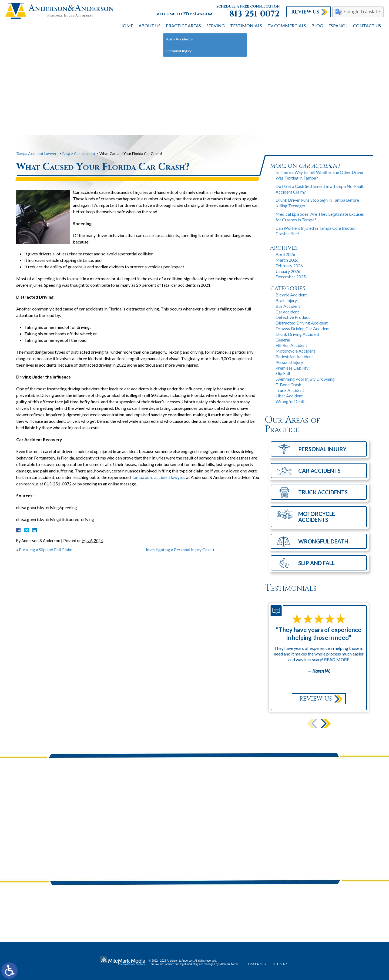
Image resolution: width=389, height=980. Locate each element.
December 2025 (291, 277)
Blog (317, 26)
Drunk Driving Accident (297, 334)
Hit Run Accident (291, 345)
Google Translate (362, 11)
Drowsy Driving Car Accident (303, 328)
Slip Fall (283, 373)
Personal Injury (289, 362)
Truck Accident (290, 390)
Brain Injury (286, 300)
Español (338, 26)
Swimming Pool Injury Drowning (305, 379)
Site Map (280, 964)
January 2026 (288, 271)
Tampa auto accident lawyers (158, 477)
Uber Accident (289, 396)
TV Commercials (287, 26)
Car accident (85, 153)
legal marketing (189, 964)
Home (126, 26)
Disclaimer (257, 964)
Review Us (305, 12)
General (283, 340)
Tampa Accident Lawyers (37, 153)
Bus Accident (288, 306)
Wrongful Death (291, 401)
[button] (326, 723)
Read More (337, 659)
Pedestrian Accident (294, 356)
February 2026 (289, 266)
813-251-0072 (254, 14)
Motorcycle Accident (295, 351)
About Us (150, 26)
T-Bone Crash (288, 385)
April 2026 (285, 254)
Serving (216, 26)
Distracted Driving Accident (302, 323)
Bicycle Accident (291, 295)
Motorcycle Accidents (317, 517)
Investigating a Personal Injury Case (179, 550)
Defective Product (293, 317)
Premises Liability (292, 368)
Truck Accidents (323, 492)
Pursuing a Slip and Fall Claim (46, 550)
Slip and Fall (316, 563)
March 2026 (287, 260)
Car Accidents (319, 471)
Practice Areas (183, 26)
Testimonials (246, 26)
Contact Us (367, 26)
